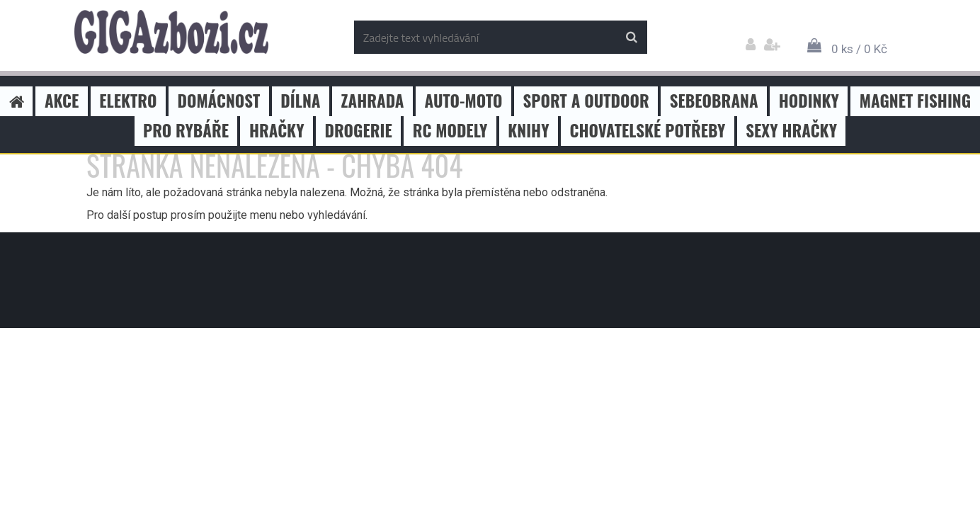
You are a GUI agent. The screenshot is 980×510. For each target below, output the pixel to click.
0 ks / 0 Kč (859, 49)
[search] (631, 38)
